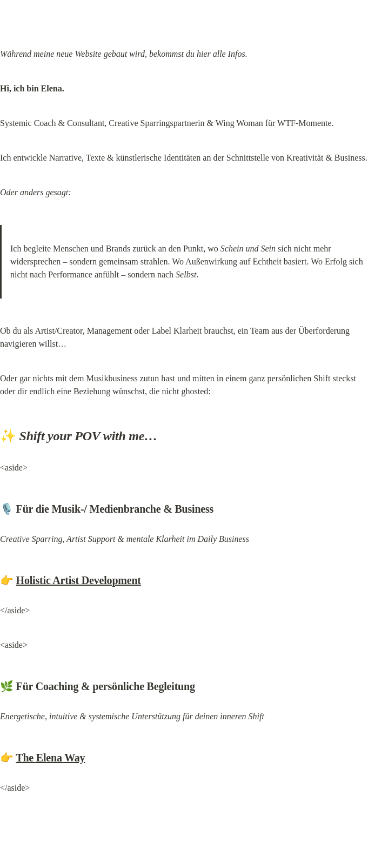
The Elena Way (50, 758)
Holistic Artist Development (79, 580)
